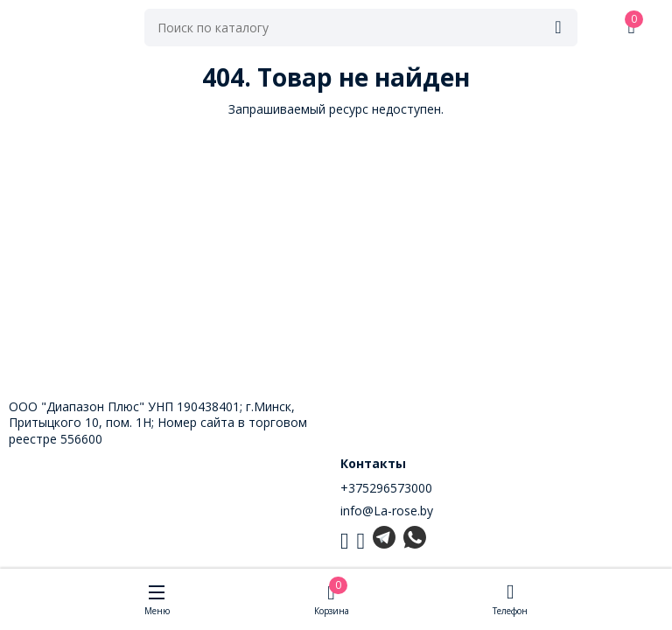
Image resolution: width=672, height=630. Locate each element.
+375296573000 (386, 488)
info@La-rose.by (387, 511)
